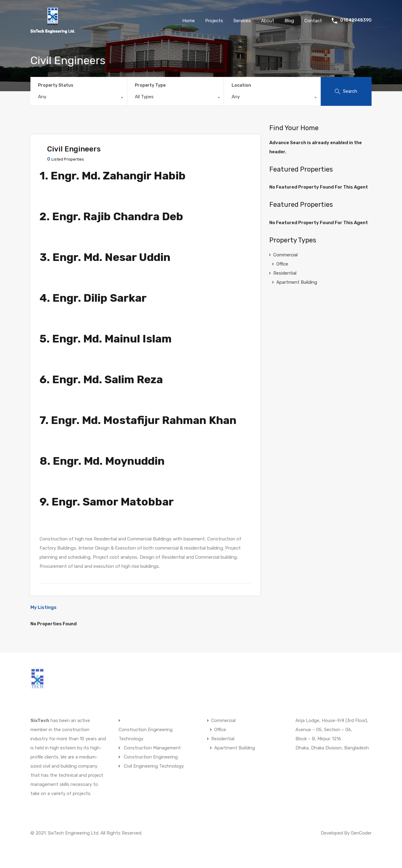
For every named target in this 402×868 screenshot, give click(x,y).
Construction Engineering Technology (146, 734)
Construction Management (152, 748)
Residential (285, 273)
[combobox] (79, 98)
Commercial (285, 255)
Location (241, 85)
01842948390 (356, 20)
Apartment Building (297, 282)
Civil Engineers (74, 149)
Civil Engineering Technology (154, 766)
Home (189, 21)
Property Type (150, 85)
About (268, 21)
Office (282, 264)
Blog (289, 21)
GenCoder (361, 833)
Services (242, 21)
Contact (313, 21)
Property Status (56, 85)
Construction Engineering (151, 757)
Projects (214, 21)
